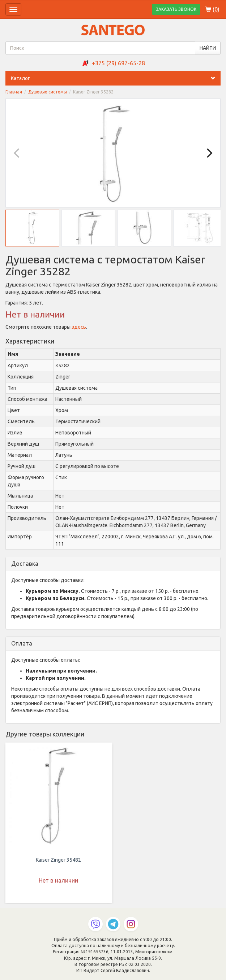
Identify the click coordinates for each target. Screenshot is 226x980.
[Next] (209, 153)
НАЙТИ (208, 48)
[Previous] (17, 153)
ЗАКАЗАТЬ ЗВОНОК (176, 9)
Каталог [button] (116, 78)
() (212, 9)
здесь (79, 327)
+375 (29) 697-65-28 (118, 63)
